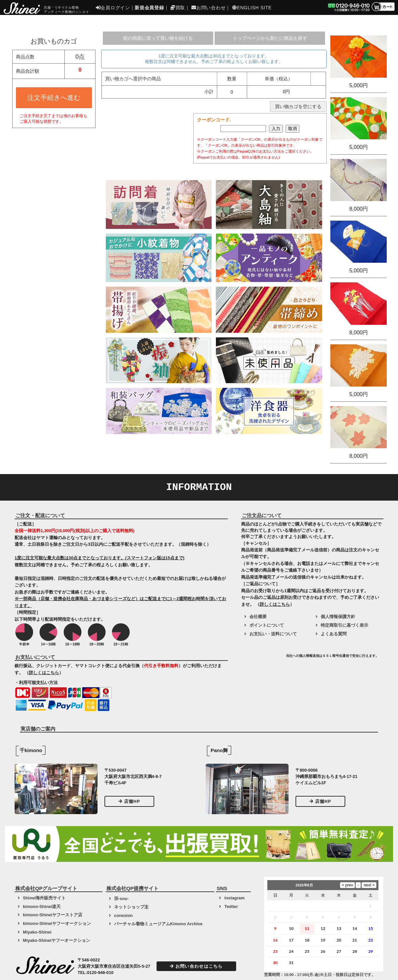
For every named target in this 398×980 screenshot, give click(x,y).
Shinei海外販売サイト (44, 898)
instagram (234, 898)
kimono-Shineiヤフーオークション (57, 923)
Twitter (231, 907)
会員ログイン (113, 8)
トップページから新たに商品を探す (270, 38)
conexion (123, 915)
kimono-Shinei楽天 (42, 907)
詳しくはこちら (44, 673)
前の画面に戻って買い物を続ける (158, 38)
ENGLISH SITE (252, 8)
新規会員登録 (149, 8)
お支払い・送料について (273, 634)
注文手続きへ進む (54, 98)
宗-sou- (121, 899)
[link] (263, 658)
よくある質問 (334, 634)
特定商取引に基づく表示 (344, 625)
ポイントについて (267, 625)
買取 (178, 8)
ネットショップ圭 (131, 907)
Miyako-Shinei (37, 932)
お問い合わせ (208, 8)
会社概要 (258, 617)
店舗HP (129, 801)
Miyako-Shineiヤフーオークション (57, 940)
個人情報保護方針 (338, 617)
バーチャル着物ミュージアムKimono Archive (158, 924)
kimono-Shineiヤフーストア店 (53, 915)
